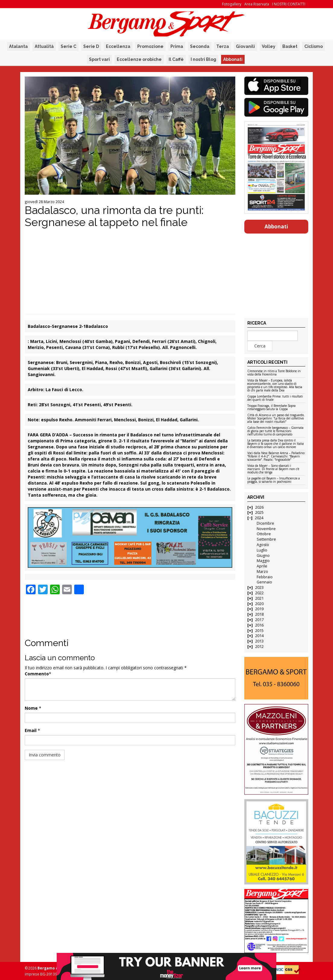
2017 (259, 620)
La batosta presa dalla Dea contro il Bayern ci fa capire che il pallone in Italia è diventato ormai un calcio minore (276, 444)
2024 (259, 518)
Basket (290, 46)
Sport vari (99, 59)
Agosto (263, 545)
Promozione (150, 46)
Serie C (68, 46)
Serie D (91, 46)
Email (31, 730)
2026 (259, 507)
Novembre (266, 529)
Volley (269, 46)
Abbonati (233, 59)
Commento (37, 674)
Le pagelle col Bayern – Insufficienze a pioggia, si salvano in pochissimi (274, 480)
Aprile (262, 566)
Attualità (44, 46)
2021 (259, 598)
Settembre (266, 539)
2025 (259, 512)
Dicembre (265, 523)
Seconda (200, 46)
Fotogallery (232, 4)
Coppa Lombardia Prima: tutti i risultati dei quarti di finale (275, 398)
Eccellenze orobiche (139, 59)
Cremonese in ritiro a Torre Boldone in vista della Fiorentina (274, 373)
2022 (259, 593)
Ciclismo (314, 46)
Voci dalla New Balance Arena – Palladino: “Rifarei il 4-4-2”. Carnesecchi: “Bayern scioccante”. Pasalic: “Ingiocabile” (276, 457)
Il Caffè (176, 59)
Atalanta (18, 46)
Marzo (262, 572)
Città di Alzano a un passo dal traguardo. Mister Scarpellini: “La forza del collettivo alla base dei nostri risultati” (276, 419)
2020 (259, 604)
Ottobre (264, 534)
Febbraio (265, 577)
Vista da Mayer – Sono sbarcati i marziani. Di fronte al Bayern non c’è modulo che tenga (273, 469)
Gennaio (264, 582)
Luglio (262, 550)
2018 (259, 614)
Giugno (263, 556)
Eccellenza (118, 46)
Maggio (263, 561)
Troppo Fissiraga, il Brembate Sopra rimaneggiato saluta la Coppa (271, 408)
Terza (223, 46)
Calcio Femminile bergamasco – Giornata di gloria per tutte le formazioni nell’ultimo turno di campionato (275, 431)
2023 (259, 587)
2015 (259, 631)
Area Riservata (257, 4)
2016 (259, 625)
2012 (259, 647)
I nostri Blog (203, 59)
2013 (259, 641)
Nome (31, 708)
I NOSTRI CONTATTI (289, 4)
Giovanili (245, 46)
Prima (177, 46)
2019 (259, 609)
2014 (259, 636)
